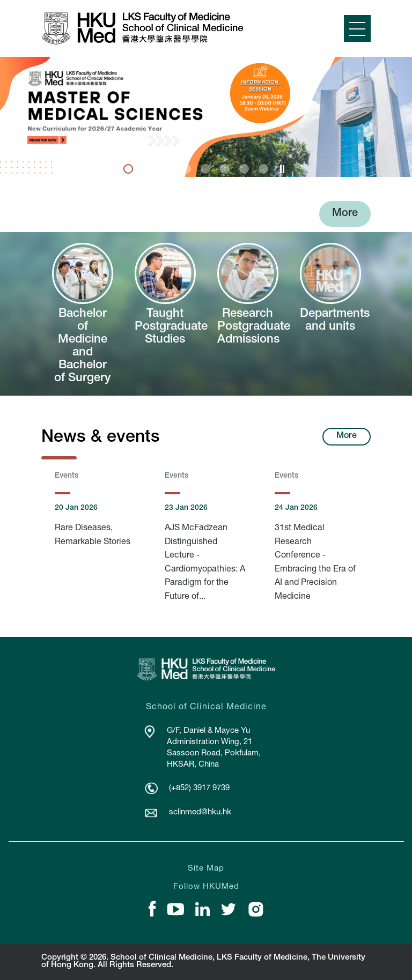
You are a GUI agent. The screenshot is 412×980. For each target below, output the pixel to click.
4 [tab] (186, 169)
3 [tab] (167, 169)
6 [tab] (225, 169)
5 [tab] (205, 169)
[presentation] (129, 169)
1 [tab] (128, 169)
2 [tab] (148, 169)
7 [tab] (244, 169)
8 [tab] (263, 169)
